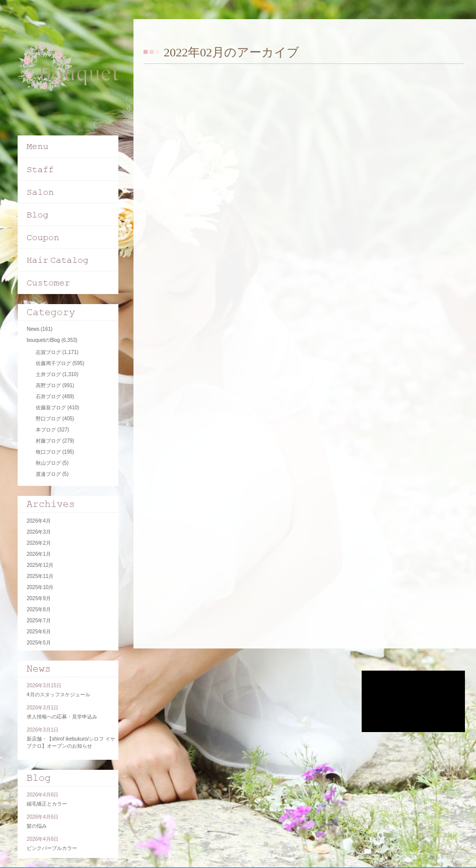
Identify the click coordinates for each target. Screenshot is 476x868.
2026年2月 (39, 543)
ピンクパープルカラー (52, 848)
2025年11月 (40, 576)
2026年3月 (39, 532)
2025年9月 (39, 598)
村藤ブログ (48, 441)
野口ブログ (48, 419)
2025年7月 (39, 621)
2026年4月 (39, 521)
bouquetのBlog (43, 340)
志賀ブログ (48, 352)
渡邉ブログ (48, 474)
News (33, 329)
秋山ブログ (48, 463)
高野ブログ (48, 385)
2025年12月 (40, 565)
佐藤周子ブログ (53, 363)
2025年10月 (40, 587)
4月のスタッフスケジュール (58, 695)
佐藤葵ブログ (51, 408)
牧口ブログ (48, 452)
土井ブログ (48, 374)
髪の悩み (37, 826)
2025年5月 (39, 643)
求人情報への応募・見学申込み (62, 717)
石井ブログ (48, 396)
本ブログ (46, 430)
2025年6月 (39, 632)
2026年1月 (39, 554)
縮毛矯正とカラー (47, 804)
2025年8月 (39, 609)
